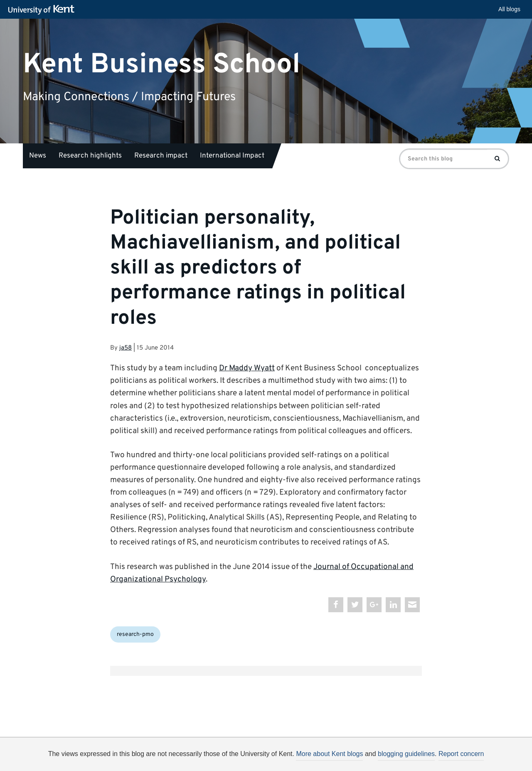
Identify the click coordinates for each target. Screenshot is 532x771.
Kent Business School (161, 64)
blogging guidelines (406, 754)
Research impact (161, 156)
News (38, 156)
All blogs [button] (509, 9)
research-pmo (135, 634)
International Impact (232, 156)
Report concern (461, 754)
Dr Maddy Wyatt (247, 368)
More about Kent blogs (329, 754)
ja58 (126, 348)
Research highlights (90, 156)
